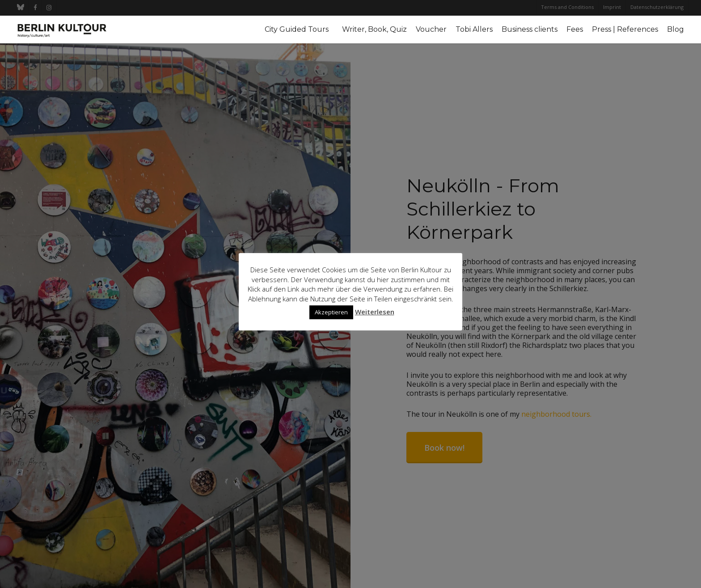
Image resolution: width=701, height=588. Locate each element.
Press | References (625, 30)
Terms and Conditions (567, 7)
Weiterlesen (375, 312)
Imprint (612, 7)
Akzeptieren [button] (331, 312)
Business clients (530, 30)
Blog (676, 30)
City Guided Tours (297, 30)
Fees (575, 30)
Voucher (431, 30)
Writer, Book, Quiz (374, 30)
